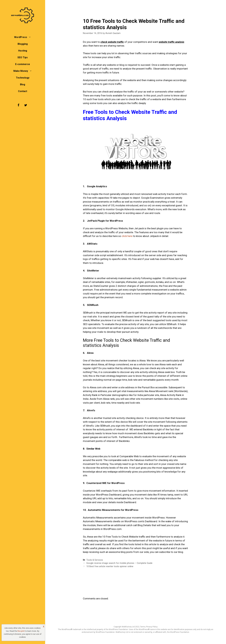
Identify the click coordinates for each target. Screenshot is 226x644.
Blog (23, 84)
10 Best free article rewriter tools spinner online (110, 566)
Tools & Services (95, 560)
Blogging (23, 44)
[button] (31, 37)
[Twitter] (26, 105)
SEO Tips (23, 57)
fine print (21, 631)
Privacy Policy (152, 627)
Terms (143, 627)
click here (127, 236)
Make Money (24, 71)
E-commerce (23, 64)
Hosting (23, 51)
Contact (23, 91)
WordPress (24, 37)
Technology (23, 78)
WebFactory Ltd (128, 627)
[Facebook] (18, 105)
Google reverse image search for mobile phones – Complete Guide (119, 563)
